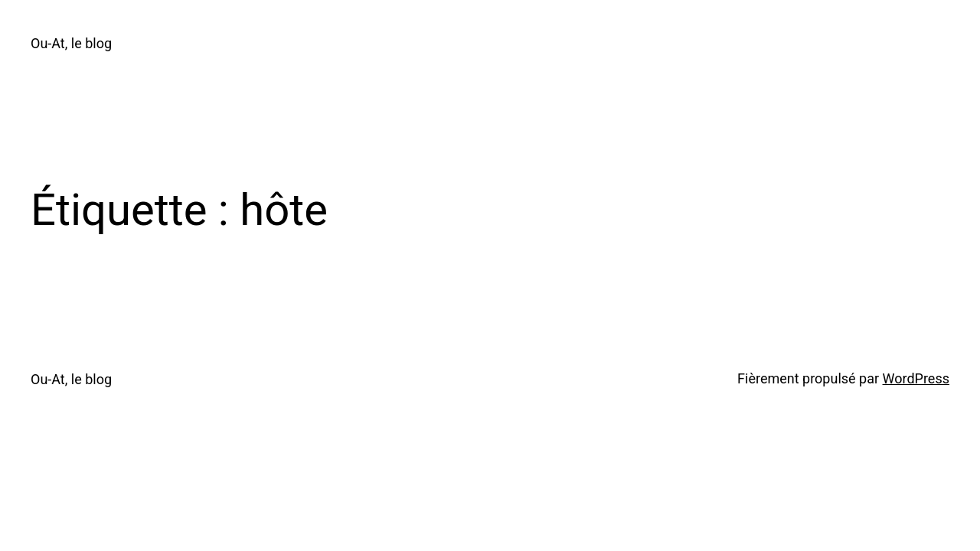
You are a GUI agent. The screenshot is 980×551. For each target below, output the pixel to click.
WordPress (916, 378)
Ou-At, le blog (71, 43)
